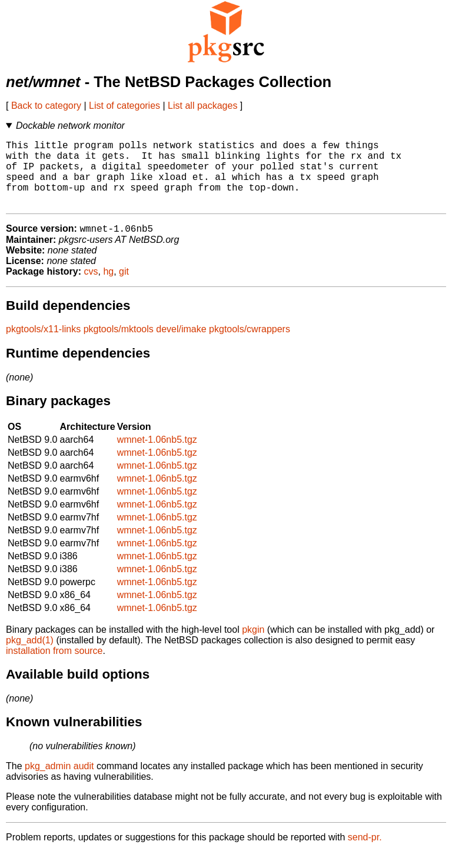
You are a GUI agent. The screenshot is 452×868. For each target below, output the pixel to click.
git (124, 287)
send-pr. (365, 853)
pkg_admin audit (59, 782)
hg (108, 287)
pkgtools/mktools (119, 345)
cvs (91, 287)
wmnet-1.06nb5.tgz (157, 455)
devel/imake (181, 345)
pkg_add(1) (30, 656)
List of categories (124, 106)
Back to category (46, 106)
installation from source (54, 667)
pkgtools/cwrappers (250, 345)
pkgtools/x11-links (43, 345)
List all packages (202, 106)
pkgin (253, 645)
